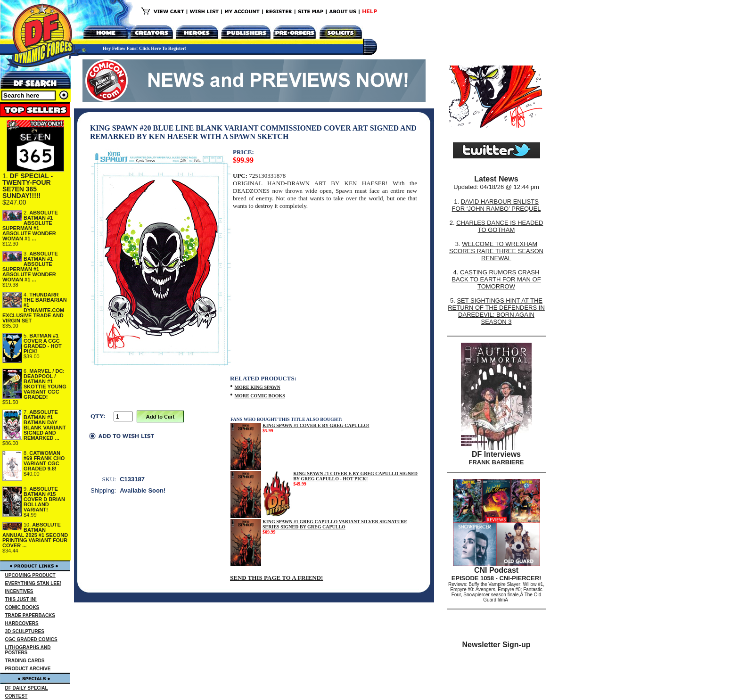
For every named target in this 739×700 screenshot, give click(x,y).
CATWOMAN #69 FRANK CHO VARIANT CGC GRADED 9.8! (44, 461)
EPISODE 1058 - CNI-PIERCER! (497, 578)
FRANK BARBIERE (497, 462)
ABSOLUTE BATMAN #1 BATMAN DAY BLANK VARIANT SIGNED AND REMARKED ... (45, 425)
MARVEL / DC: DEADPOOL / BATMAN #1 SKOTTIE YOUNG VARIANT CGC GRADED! (45, 384)
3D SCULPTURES (25, 631)
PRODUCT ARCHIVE (28, 669)
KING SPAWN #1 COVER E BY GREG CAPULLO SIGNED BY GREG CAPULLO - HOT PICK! (355, 476)
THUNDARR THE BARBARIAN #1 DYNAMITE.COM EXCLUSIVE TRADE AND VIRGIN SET (35, 308)
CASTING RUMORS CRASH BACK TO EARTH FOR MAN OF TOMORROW (496, 279)
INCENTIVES (19, 591)
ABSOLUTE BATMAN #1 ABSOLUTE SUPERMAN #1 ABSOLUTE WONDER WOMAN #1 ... (30, 226)
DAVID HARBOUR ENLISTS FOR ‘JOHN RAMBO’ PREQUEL (497, 205)
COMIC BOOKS (22, 607)
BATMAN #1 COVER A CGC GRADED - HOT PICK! (43, 343)
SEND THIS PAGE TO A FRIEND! (276, 578)
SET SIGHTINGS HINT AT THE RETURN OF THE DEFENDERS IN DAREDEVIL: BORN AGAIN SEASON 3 (496, 311)
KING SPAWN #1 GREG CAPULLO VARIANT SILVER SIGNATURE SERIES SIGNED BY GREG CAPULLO (335, 524)
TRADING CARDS (25, 661)
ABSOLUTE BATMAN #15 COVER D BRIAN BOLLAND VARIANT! (44, 499)
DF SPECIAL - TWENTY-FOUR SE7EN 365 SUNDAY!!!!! (28, 186)
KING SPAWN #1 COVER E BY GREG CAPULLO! (316, 425)
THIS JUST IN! (21, 599)
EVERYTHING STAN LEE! (33, 583)
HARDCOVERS (22, 623)
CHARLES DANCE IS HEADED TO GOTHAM (500, 226)
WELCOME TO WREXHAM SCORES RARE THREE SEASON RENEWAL (496, 251)
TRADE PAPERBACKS (30, 615)
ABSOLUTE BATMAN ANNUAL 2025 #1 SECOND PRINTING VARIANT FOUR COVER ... (35, 535)
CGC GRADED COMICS (31, 639)
